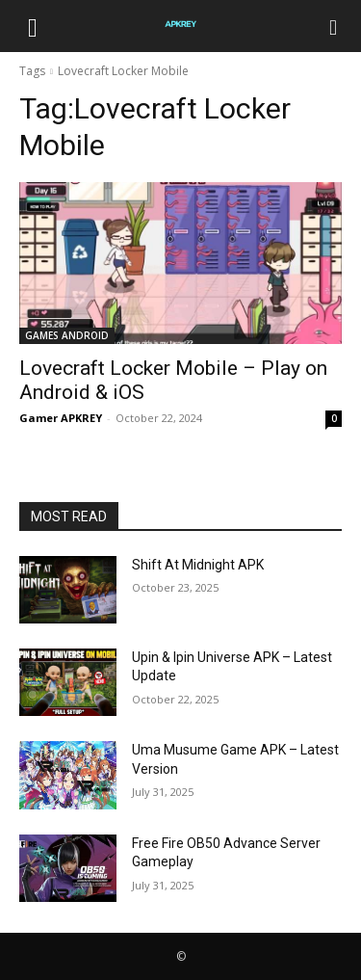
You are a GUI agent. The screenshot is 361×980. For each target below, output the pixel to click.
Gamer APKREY (61, 418)
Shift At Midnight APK (198, 565)
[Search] (334, 26)
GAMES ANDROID (67, 335)
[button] (33, 26)
